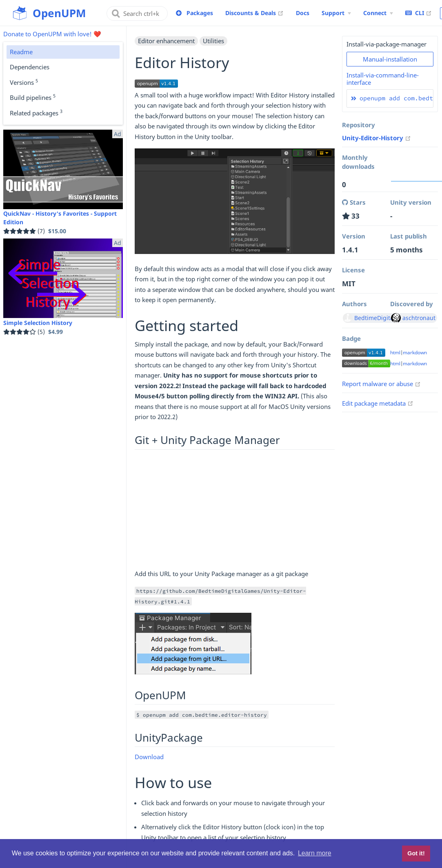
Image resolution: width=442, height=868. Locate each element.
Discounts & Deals (254, 13)
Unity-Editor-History (376, 138)
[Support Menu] (336, 13)
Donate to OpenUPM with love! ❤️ (52, 34)
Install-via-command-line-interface (383, 79)
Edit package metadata (378, 403)
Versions (24, 82)
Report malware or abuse (381, 384)
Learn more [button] (315, 853)
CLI (419, 13)
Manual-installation (390, 59)
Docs (303, 13)
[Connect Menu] (378, 13)
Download (149, 757)
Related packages (36, 113)
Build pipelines (33, 97)
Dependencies (30, 67)
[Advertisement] (235, 512)
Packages (200, 13)
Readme (21, 52)
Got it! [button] (416, 853)
